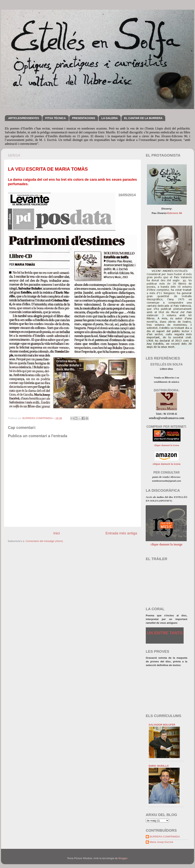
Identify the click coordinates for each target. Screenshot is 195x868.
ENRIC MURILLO (159, 766)
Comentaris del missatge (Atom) (44, 541)
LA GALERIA (110, 118)
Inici (57, 533)
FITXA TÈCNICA (55, 118)
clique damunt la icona (167, 445)
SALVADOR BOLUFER (162, 725)
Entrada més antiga (121, 533)
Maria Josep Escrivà (161, 842)
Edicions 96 (175, 213)
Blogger (123, 858)
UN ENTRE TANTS (165, 633)
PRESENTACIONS (84, 118)
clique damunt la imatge (167, 544)
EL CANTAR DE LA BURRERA (143, 118)
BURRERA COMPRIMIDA (165, 837)
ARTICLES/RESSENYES (24, 118)
